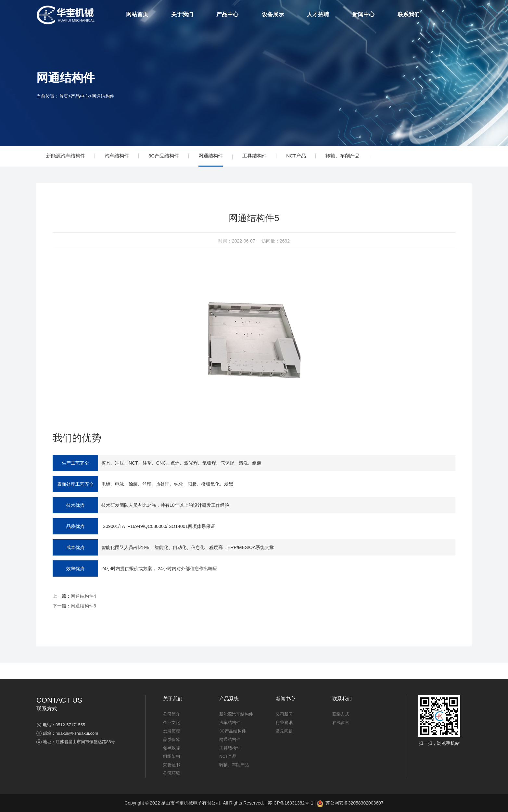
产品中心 (227, 14)
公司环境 (171, 773)
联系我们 (409, 14)
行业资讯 (284, 723)
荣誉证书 (171, 765)
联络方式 (341, 714)
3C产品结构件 (164, 156)
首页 (64, 96)
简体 (446, 15)
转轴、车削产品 (343, 156)
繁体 (456, 15)
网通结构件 (103, 96)
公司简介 (171, 714)
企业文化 (171, 723)
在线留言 (341, 723)
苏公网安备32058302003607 (350, 803)
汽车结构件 (117, 156)
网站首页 (137, 14)
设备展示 (273, 14)
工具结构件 (254, 156)
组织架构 (171, 756)
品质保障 (171, 739)
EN (467, 15)
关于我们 (182, 14)
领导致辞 (171, 748)
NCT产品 (296, 156)
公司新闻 (284, 714)
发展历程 (171, 731)
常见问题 (284, 731)
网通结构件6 (83, 606)
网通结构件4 (83, 596)
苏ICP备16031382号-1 (290, 803)
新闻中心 (363, 14)
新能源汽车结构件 (66, 156)
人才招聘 (318, 14)
